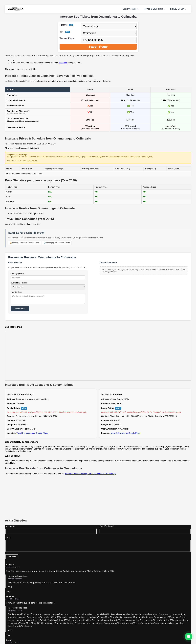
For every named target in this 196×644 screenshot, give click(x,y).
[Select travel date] (109, 40)
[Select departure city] (109, 26)
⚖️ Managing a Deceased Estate (57, 244)
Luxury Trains (130, 9)
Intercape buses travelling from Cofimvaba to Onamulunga (90, 475)
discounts (63, 63)
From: (66, 25)
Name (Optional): (18, 275)
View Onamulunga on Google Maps (32, 435)
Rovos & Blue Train (153, 9)
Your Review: (16, 294)
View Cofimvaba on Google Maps (125, 435)
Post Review (20, 310)
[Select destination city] (109, 33)
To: (65, 32)
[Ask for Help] (189, 637)
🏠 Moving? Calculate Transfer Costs (24, 244)
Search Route (98, 47)
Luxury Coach (177, 9)
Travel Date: (67, 38)
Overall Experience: (19, 284)
